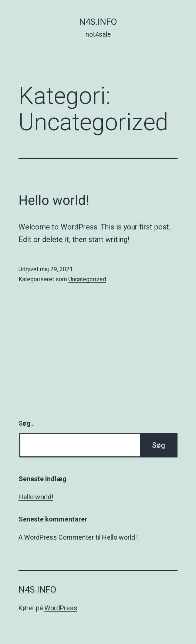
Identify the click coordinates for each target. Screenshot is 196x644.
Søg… (27, 423)
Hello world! (54, 201)
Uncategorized (87, 279)
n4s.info (98, 22)
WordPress (61, 608)
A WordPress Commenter (56, 537)
